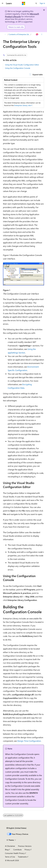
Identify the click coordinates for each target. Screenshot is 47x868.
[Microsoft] (24, 3)
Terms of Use (10, 857)
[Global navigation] (3, 3)
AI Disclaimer (10, 846)
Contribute (17, 850)
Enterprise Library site (22, 105)
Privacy (27, 850)
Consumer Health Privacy (15, 853)
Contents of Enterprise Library (19, 34)
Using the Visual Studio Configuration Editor (22, 65)
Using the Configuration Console (18, 68)
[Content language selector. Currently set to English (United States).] (16, 828)
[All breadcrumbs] (5, 34)
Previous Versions (25, 846)
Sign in (42, 3)
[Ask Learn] (37, 34)
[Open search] (36, 3)
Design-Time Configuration (29, 741)
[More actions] (42, 34)
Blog (7, 850)
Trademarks (22, 857)
